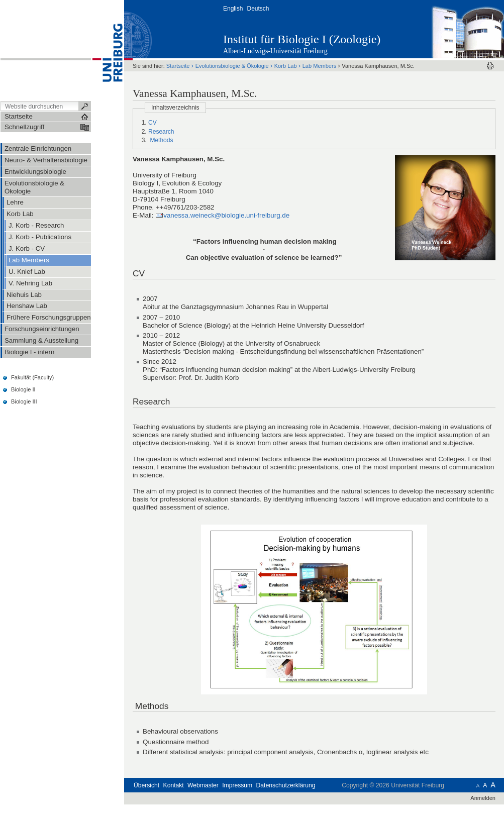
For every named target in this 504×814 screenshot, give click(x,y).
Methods (161, 140)
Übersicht (146, 785)
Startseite (178, 66)
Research (161, 132)
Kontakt (174, 785)
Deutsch (258, 9)
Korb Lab (286, 66)
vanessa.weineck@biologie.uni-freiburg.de (226, 215)
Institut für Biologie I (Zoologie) (302, 39)
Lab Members (319, 66)
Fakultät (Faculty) (32, 377)
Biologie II (23, 389)
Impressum (237, 785)
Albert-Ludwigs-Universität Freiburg (275, 51)
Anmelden (483, 798)
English (233, 9)
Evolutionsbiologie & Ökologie (232, 66)
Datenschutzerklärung (286, 785)
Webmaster (203, 785)
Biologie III (24, 401)
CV (153, 123)
